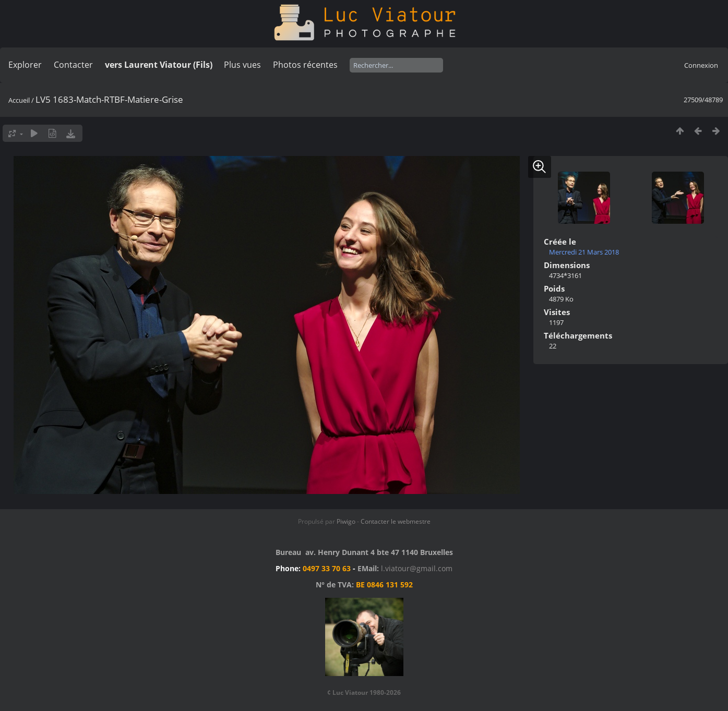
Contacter (73, 65)
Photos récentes (305, 65)
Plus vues (242, 65)
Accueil (19, 100)
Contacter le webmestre (396, 521)
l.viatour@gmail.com (417, 568)
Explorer (25, 65)
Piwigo (346, 521)
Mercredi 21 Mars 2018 (584, 252)
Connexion (701, 65)
